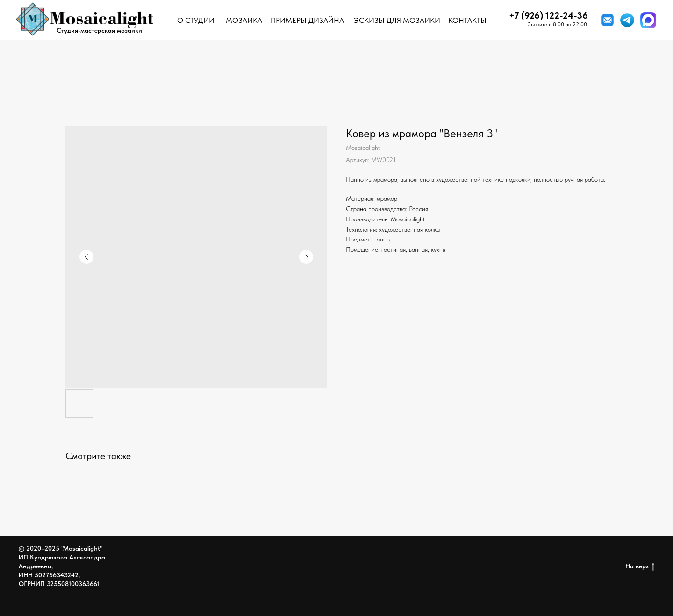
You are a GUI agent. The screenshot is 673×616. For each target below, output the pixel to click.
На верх (640, 566)
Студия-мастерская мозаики (99, 30)
